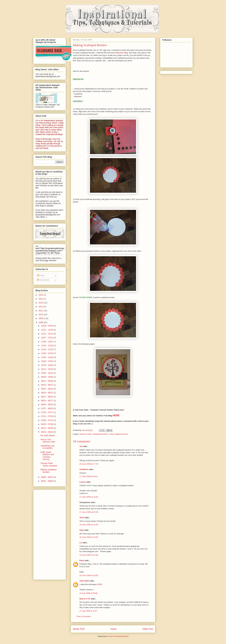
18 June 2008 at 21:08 (89, 555)
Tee (81, 446)
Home (114, 629)
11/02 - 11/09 (47, 357)
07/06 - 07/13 (47, 420)
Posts (41, 275)
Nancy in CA (85, 599)
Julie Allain (84, 581)
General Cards (86, 434)
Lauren (83, 482)
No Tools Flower (48, 435)
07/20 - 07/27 (47, 412)
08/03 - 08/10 (47, 404)
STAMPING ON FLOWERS (47, 447)
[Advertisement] (47, 534)
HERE (100, 584)
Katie (82, 560)
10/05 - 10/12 (47, 373)
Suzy (82, 530)
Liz (81, 543)
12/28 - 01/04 (47, 326)
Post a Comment (84, 616)
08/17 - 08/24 (47, 397)
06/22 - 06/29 (47, 428)
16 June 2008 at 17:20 (89, 464)
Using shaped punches (119, 434)
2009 (41, 318)
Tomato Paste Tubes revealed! (49, 464)
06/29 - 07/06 (47, 424)
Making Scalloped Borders (49, 471)
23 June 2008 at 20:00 (89, 575)
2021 (41, 299)
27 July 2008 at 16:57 (88, 611)
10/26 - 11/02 (47, 361)
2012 (41, 307)
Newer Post (79, 629)
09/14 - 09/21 (47, 385)
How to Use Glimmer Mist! (48, 441)
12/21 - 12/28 (47, 330)
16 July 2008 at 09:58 (88, 593)
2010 (41, 315)
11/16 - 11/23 (47, 349)
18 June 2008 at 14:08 (89, 537)
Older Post (148, 629)
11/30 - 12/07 (47, 342)
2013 (41, 303)
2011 (41, 311)
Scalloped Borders (100, 434)
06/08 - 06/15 (47, 477)
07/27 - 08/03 (47, 408)
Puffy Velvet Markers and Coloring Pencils (47, 456)
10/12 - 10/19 (47, 369)
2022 (41, 295)
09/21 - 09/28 (47, 381)
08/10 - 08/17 (47, 401)
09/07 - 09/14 (47, 389)
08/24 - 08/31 (47, 393)
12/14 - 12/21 (47, 334)
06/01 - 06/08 (47, 481)
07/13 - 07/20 (47, 416)
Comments (43, 280)
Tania (82, 518)
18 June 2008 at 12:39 (89, 525)
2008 (41, 322)
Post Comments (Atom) (119, 636)
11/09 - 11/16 (47, 353)
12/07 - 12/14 (47, 338)
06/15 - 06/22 (47, 432)
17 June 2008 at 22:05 (89, 512)
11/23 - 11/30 (47, 345)
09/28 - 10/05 (47, 377)
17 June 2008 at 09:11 (89, 476)
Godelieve (84, 469)
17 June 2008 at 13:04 (89, 497)
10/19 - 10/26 (47, 365)
